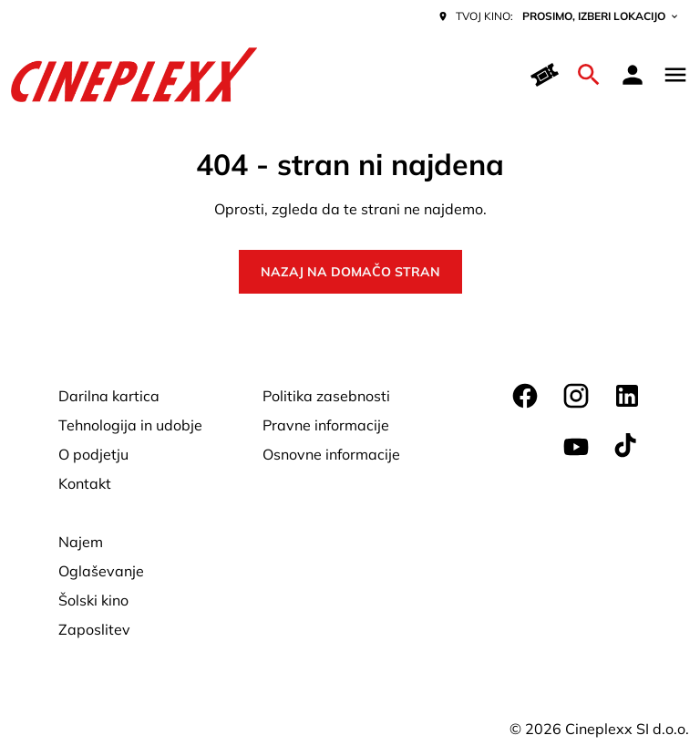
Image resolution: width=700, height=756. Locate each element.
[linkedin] (627, 396)
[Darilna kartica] (109, 396)
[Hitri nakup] (545, 75)
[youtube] (576, 447)
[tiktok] (627, 447)
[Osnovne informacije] (331, 454)
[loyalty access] (633, 75)
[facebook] (525, 396)
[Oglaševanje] (101, 571)
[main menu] (675, 75)
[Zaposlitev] (94, 629)
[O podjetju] (93, 454)
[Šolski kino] (93, 600)
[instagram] (576, 396)
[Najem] (81, 542)
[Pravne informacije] (326, 425)
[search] (589, 75)
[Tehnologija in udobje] (130, 425)
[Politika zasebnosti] (326, 396)
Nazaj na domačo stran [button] (350, 272)
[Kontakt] (85, 483)
